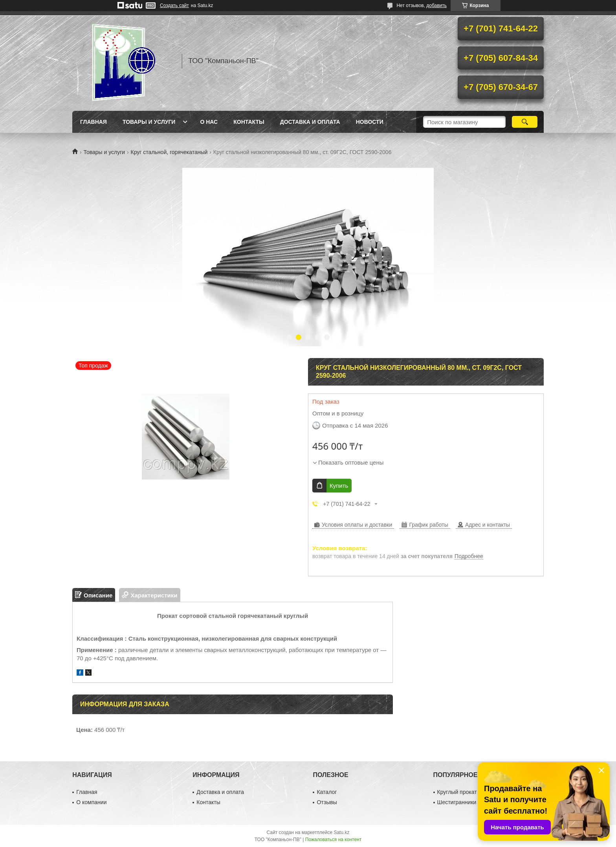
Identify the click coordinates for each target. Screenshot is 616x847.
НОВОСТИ (370, 122)
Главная (93, 122)
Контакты (249, 122)
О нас (209, 122)
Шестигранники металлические (477, 802)
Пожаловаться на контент (333, 840)
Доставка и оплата (310, 122)
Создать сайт (174, 6)
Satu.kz (341, 832)
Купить (339, 486)
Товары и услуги (149, 122)
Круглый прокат (457, 792)
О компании (91, 802)
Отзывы (327, 802)
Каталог (327, 792)
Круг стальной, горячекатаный (169, 152)
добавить (436, 6)
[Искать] (525, 122)
